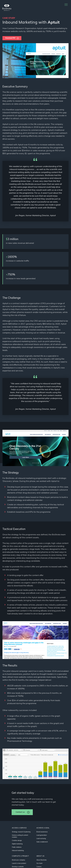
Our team (39, 863)
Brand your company (18, 860)
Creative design (17, 841)
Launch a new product (19, 863)
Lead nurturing (41, 839)
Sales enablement (42, 842)
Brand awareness (42, 832)
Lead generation (42, 835)
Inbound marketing (18, 851)
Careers (39, 867)
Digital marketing (17, 844)
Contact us (20, 812)
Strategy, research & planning (21, 832)
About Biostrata (41, 860)
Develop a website (18, 867)
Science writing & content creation (20, 836)
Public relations (17, 847)
